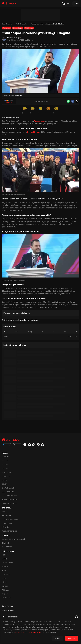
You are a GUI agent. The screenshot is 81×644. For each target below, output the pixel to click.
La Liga (5, 480)
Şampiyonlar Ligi (8, 488)
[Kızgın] (48, 110)
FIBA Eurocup (7, 523)
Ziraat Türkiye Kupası (10, 500)
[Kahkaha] (33, 110)
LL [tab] (54, 332)
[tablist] (40, 332)
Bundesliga (6, 472)
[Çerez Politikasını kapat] (76, 617)
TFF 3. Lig (5, 468)
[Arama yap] (63, 3)
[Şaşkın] (56, 110)
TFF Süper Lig (29, 28)
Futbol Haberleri (22, 24)
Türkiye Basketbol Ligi (10, 531)
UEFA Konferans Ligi (9, 496)
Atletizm (5, 567)
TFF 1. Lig (5, 461)
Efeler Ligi (6, 543)
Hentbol (5, 555)
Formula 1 (6, 590)
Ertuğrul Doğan (18, 28)
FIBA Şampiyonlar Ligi (10, 519)
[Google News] (9, 101)
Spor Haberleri (7, 24)
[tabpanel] (40, 336)
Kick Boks (6, 574)
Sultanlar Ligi (7, 547)
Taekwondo (6, 598)
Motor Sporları (8, 563)
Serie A (5, 484)
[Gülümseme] (25, 110)
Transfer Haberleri (9, 504)
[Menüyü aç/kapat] (68, 3)
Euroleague (6, 515)
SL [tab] (5, 332)
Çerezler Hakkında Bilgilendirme (28, 632)
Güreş (4, 559)
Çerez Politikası (8, 606)
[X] (77, 101)
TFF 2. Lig (5, 465)
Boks (4, 571)
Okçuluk (5, 594)
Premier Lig (6, 476)
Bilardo (5, 586)
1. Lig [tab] (17, 332)
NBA (3, 512)
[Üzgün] (41, 110)
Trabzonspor (7, 28)
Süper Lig (5, 457)
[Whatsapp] (68, 101)
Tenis (4, 578)
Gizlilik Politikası (8, 610)
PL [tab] (42, 332)
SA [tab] (65, 332)
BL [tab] (76, 332)
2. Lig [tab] (30, 332)
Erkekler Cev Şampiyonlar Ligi (13, 539)
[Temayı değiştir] (75, 3)
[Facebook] (73, 101)
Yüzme (4, 582)
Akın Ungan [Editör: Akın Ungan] (16, 38)
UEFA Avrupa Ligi (8, 492)
